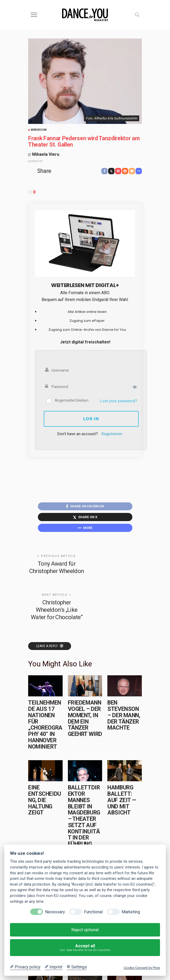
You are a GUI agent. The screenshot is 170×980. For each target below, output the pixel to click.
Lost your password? (119, 401)
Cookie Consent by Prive (142, 968)
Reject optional (85, 930)
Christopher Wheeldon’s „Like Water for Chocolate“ (57, 610)
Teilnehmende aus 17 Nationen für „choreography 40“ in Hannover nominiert (45, 724)
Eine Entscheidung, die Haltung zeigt (45, 800)
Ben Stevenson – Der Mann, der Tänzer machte (124, 715)
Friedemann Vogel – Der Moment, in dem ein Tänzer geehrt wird (85, 718)
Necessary (55, 912)
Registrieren (112, 434)
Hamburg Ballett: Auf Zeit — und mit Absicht (122, 800)
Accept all (85, 948)
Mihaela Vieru (46, 154)
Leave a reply (47, 646)
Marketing (131, 912)
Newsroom (39, 130)
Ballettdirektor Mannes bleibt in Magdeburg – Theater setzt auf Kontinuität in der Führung (84, 816)
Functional (93, 912)
